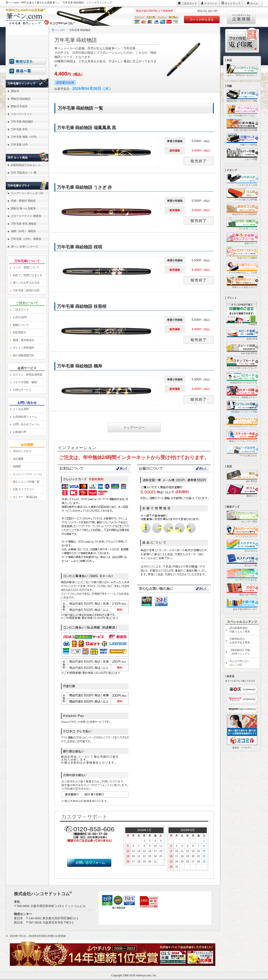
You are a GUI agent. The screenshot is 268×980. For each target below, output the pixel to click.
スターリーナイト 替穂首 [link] (26, 216)
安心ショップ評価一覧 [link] (26, 482)
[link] (134, 146)
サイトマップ (232, 3)
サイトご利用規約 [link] (24, 348)
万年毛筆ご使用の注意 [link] (26, 290)
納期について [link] (21, 325)
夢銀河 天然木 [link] (19, 106)
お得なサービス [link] (22, 390)
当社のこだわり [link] (22, 451)
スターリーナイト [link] (22, 114)
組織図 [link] (17, 466)
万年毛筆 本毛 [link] (19, 129)
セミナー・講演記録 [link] (25, 497)
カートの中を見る (202, 20)
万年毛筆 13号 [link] (19, 144)
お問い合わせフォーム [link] (26, 424)
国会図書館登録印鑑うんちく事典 (240, 630)
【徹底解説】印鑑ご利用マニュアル (240, 652)
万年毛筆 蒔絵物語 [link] (22, 122)
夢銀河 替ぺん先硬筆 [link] (23, 208)
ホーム (254, 3)
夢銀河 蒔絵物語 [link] (21, 99)
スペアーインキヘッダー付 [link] (27, 193)
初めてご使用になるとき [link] (28, 275)
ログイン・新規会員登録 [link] (28, 374)
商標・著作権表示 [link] (24, 340)
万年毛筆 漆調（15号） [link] (25, 137)
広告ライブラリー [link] (24, 489)
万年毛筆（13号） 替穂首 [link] (26, 239)
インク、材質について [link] (26, 267)
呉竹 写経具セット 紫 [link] (24, 173)
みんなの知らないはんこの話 (240, 663)
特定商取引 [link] (20, 332)
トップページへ (134, 427)
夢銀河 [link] (15, 91)
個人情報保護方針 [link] (24, 355)
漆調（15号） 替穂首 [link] (23, 231)
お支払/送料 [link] (20, 317)
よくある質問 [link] (21, 409)
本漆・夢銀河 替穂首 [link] (23, 201)
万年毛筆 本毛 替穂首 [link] (24, 224)
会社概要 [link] (18, 459)
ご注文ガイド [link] (21, 309)
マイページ (211, 3)
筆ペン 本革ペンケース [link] (25, 247)
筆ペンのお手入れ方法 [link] (26, 283)
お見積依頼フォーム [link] (25, 417)
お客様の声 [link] (20, 432)
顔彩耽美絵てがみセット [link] (26, 165)
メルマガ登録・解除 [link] (25, 382)
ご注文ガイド (189, 3)
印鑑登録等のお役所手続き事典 (240, 641)
